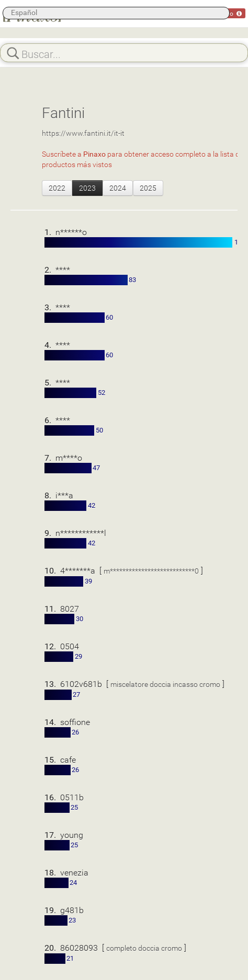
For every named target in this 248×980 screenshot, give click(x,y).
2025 (148, 188)
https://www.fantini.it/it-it (83, 133)
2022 (57, 188)
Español (24, 12)
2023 (87, 188)
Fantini (63, 112)
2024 (118, 188)
